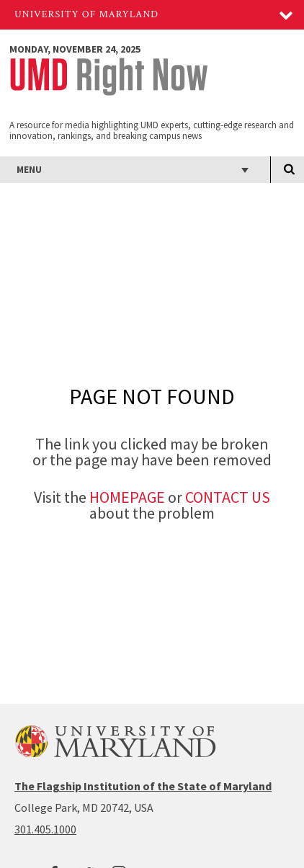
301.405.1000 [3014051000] (45, 829)
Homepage (127, 497)
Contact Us (228, 497)
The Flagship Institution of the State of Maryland (143, 786)
